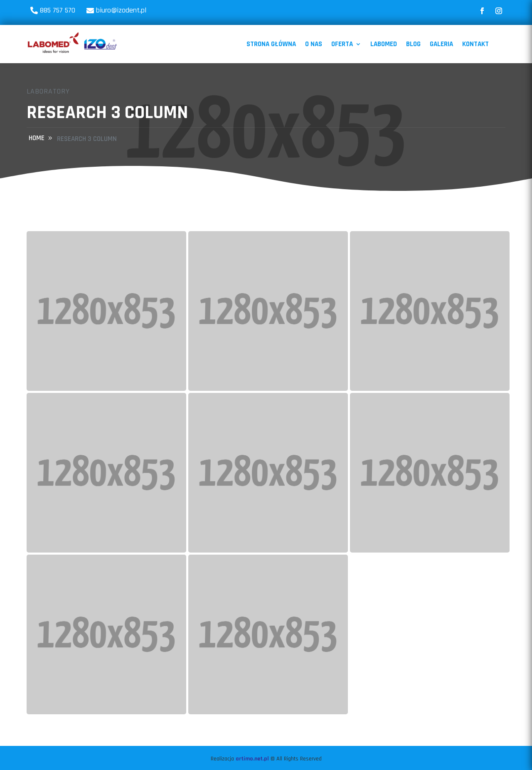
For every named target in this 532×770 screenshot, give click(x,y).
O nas (314, 44)
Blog (413, 44)
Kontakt (475, 44)
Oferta (342, 44)
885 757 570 (58, 10)
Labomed (384, 44)
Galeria (441, 44)
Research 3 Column (87, 139)
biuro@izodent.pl (121, 10)
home (37, 138)
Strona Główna (271, 44)
